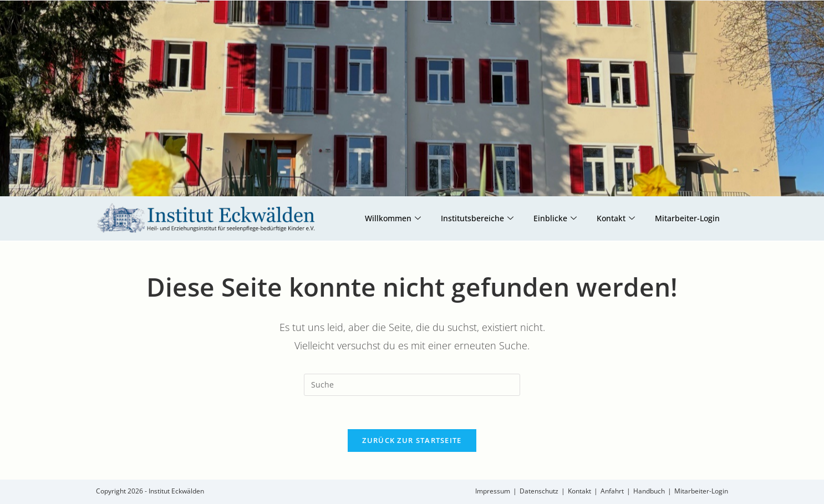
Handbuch (649, 491)
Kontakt (616, 218)
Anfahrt (612, 491)
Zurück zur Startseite (412, 440)
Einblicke (555, 218)
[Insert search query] (412, 385)
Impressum (493, 491)
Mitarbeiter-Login (687, 218)
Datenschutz (539, 491)
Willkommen (393, 218)
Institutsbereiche (477, 218)
